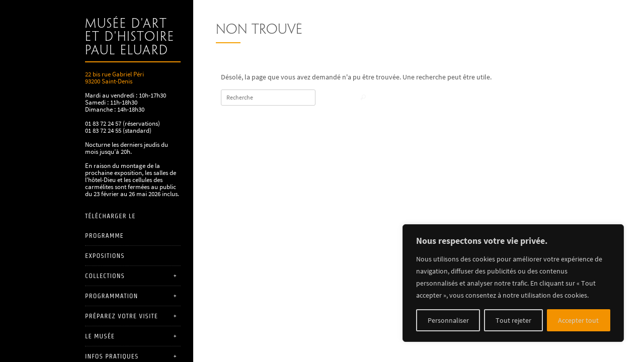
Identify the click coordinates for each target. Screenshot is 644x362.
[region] (513, 283)
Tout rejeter (513, 320)
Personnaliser (448, 320)
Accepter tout (578, 320)
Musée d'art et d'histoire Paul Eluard (130, 37)
